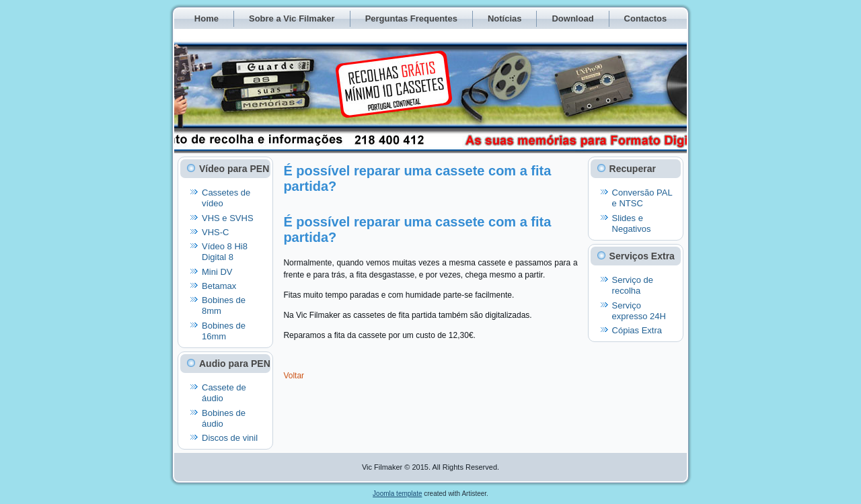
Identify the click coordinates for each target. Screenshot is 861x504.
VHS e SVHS (228, 218)
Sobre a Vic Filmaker (292, 18)
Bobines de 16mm (224, 331)
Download (572, 18)
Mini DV (217, 272)
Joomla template (397, 494)
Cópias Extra (637, 330)
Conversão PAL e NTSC (642, 198)
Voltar (294, 376)
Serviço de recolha (633, 285)
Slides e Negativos (632, 223)
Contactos (646, 18)
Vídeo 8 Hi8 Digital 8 (225, 252)
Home (207, 18)
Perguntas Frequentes (411, 18)
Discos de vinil (230, 438)
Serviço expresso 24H (639, 311)
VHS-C (215, 232)
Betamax (219, 286)
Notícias (505, 18)
